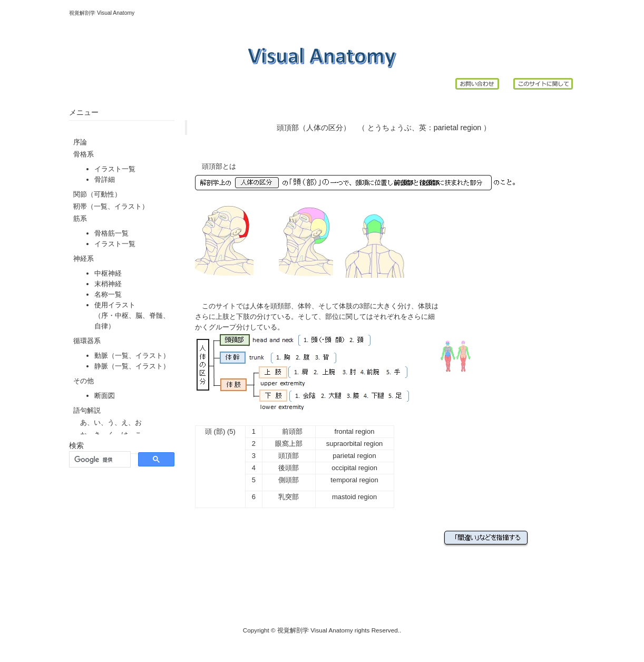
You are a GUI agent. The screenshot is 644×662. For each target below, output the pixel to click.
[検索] (99, 460)
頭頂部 (289, 456)
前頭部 (292, 431)
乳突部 (289, 497)
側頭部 (289, 480)
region (471, 128)
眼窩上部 (289, 444)
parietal (446, 128)
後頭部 (289, 468)
